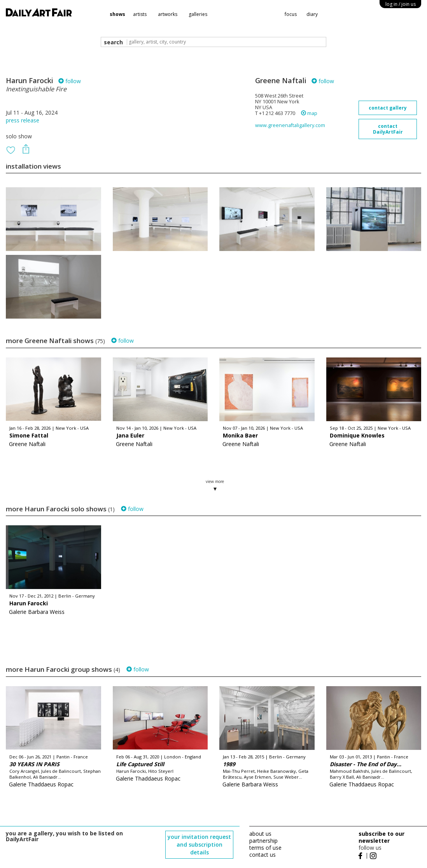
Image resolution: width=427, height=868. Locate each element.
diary (312, 14)
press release (23, 120)
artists (140, 14)
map (309, 113)
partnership (263, 841)
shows (117, 14)
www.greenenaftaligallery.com (290, 125)
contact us (262, 855)
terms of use (265, 848)
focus (291, 14)
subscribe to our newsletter (381, 837)
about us (260, 834)
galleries (198, 14)
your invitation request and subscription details (199, 844)
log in (401, 4)
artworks (168, 14)
